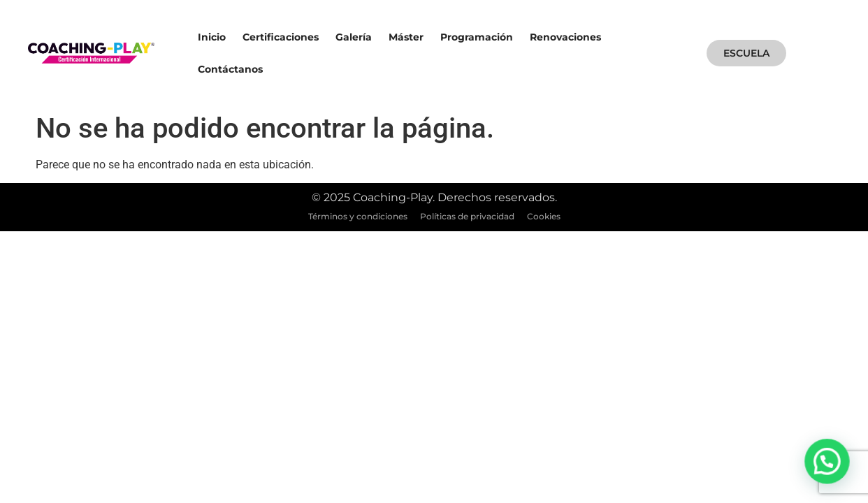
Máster (406, 37)
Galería (354, 37)
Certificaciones (281, 37)
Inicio (212, 37)
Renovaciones (565, 37)
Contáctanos (230, 69)
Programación (477, 37)
